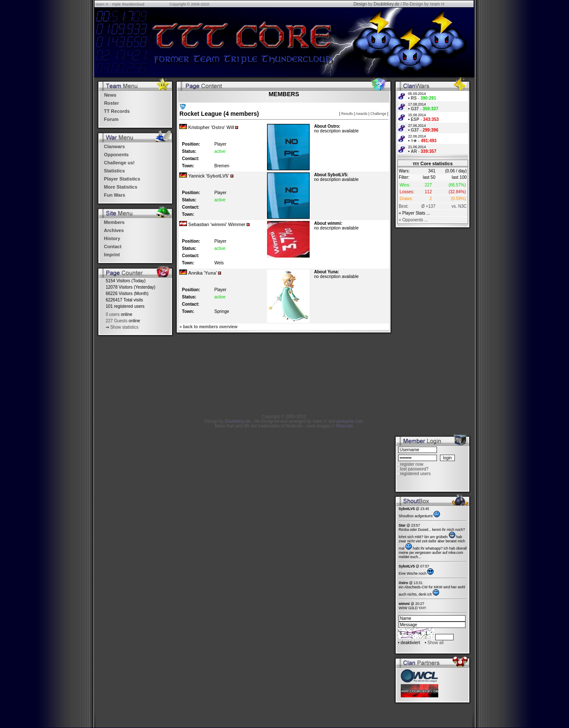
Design (360, 4)
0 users (113, 314)
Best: (404, 206)
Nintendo (345, 426)
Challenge (379, 114)
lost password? (414, 469)
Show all (436, 643)
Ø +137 (428, 206)
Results (347, 114)
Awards (362, 114)
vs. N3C (459, 206)
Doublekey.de (386, 4)
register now (411, 464)
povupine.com (350, 421)
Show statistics (124, 327)
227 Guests (116, 321)
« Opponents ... (413, 220)
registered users (415, 474)
